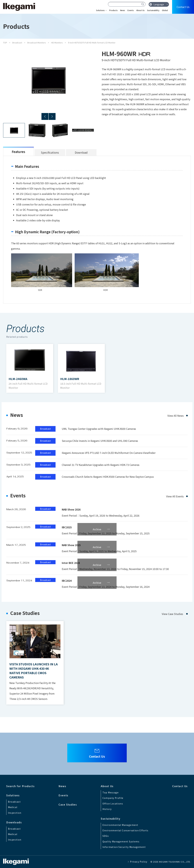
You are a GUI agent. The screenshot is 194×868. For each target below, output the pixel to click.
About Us (140, 10)
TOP (5, 43)
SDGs (106, 836)
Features (18, 152)
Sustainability (153, 10)
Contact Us (183, 7)
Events (131, 10)
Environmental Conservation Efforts (125, 830)
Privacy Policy (139, 862)
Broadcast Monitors (37, 43)
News (123, 10)
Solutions (100, 10)
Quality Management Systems (121, 841)
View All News (176, 416)
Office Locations (113, 804)
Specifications (50, 152)
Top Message (111, 792)
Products (113, 10)
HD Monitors (57, 43)
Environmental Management (120, 825)
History (107, 809)
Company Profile (113, 798)
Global (165, 10)
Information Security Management (124, 847)
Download (81, 152)
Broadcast (17, 43)
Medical (13, 807)
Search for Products (20, 786)
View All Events (175, 496)
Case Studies (68, 804)
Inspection (15, 813)
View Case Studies (172, 614)
